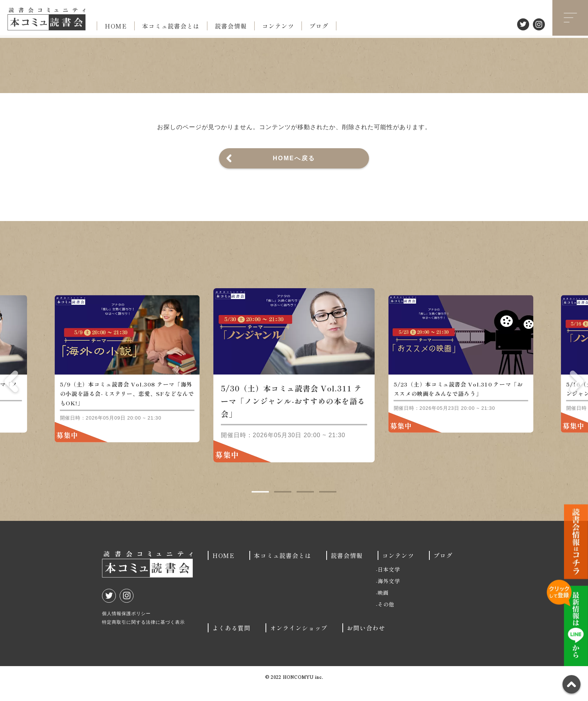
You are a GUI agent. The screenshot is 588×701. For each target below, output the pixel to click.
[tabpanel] (294, 388)
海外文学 (389, 594)
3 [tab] (305, 505)
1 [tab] (260, 505)
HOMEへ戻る (294, 158)
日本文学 (389, 582)
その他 (386, 617)
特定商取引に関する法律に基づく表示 (143, 635)
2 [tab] (283, 505)
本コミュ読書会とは (171, 26)
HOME (116, 26)
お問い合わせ (366, 641)
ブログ (319, 26)
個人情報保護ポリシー (126, 627)
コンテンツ (278, 26)
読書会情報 (231, 26)
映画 (383, 606)
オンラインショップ (299, 641)
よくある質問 (231, 641)
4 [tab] (328, 505)
